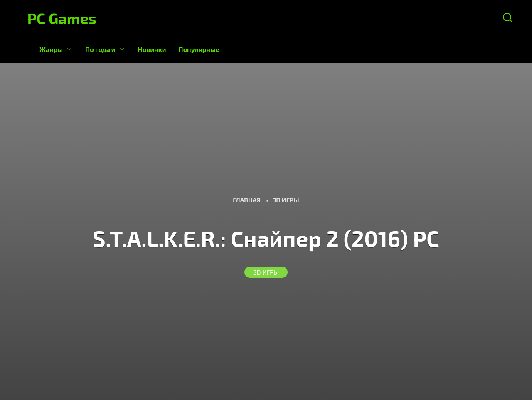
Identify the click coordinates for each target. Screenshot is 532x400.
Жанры (51, 49)
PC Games (62, 18)
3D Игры (266, 272)
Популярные (199, 49)
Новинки (152, 49)
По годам (100, 49)
